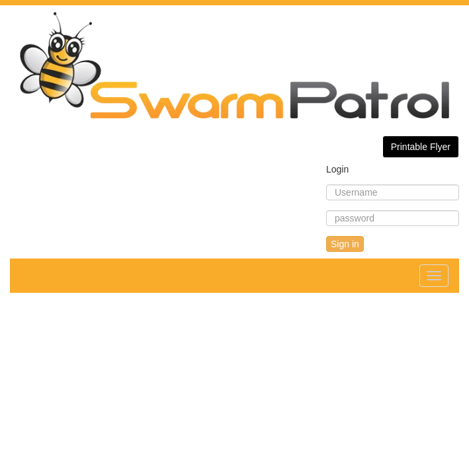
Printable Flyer (421, 147)
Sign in (345, 244)
